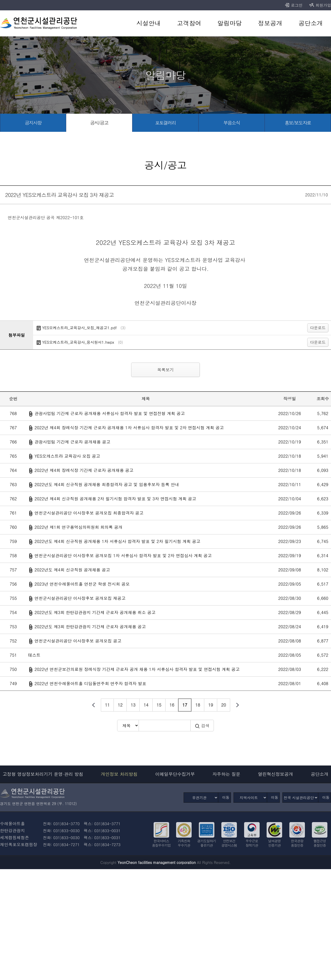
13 (133, 705)
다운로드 (318, 328)
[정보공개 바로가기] (270, 23)
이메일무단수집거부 (175, 774)
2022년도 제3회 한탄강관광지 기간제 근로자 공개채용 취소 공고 (95, 612)
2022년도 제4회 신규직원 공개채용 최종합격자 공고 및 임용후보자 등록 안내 (107, 484)
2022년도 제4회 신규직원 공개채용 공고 (72, 570)
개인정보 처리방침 (119, 774)
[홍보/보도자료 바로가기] (298, 123)
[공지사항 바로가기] (33, 123)
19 (211, 705)
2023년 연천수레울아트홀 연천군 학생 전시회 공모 (82, 584)
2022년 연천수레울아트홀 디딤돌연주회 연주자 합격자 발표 (90, 683)
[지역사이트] (250, 798)
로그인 (294, 5)
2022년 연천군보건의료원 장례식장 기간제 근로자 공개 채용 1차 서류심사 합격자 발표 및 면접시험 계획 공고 (137, 669)
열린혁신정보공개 (276, 774)
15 (159, 705)
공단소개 (320, 774)
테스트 (34, 655)
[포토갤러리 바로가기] (165, 123)
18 (198, 705)
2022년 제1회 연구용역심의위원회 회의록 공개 (78, 527)
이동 (226, 797)
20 (224, 705)
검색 (202, 726)
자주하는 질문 (227, 774)
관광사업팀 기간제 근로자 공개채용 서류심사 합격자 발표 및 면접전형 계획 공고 (110, 413)
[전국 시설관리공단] (300, 798)
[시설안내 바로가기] (149, 23)
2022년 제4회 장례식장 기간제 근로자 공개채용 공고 (84, 470)
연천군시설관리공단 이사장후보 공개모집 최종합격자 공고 (89, 513)
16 (172, 705)
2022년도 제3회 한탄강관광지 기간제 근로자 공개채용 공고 (90, 627)
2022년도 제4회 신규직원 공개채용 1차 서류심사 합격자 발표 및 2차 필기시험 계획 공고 (117, 541)
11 (107, 705)
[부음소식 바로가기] (232, 123)
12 (120, 705)
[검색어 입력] (164, 726)
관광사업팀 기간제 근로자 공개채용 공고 (72, 442)
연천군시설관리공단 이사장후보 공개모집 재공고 (80, 598)
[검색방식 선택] (128, 726)
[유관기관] (201, 798)
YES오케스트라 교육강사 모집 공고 (67, 456)
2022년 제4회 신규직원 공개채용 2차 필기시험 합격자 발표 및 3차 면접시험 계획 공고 (115, 499)
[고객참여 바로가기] (189, 23)
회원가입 (320, 5)
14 (146, 705)
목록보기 (165, 370)
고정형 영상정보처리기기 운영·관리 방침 (43, 774)
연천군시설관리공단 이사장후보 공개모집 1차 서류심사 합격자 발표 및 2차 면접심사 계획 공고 (123, 556)
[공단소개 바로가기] (311, 23)
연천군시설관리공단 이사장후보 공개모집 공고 (78, 641)
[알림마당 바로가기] (230, 23)
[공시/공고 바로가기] (99, 123)
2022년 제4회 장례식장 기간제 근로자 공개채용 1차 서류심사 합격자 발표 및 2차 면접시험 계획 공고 (129, 428)
